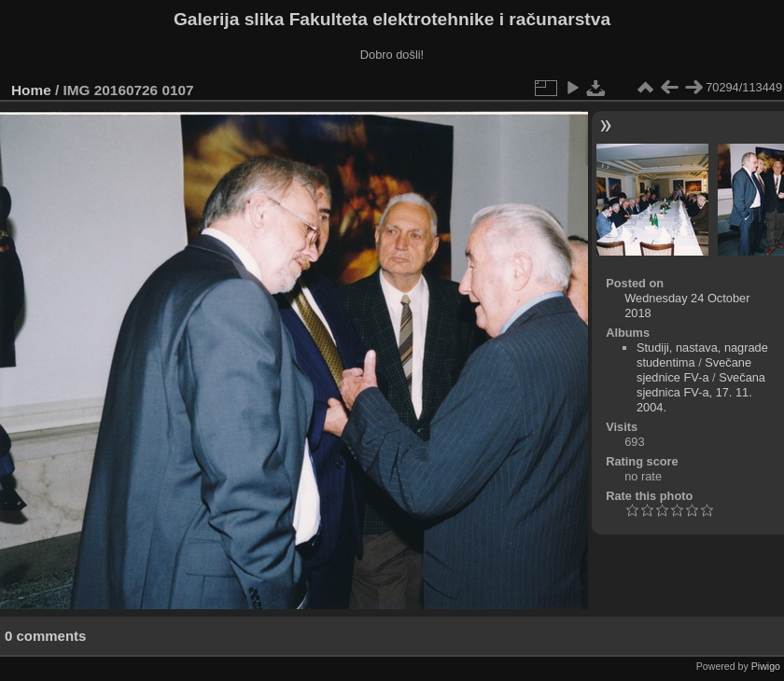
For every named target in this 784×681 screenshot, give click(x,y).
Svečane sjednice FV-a (694, 370)
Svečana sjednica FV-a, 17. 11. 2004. (701, 392)
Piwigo (766, 666)
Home (31, 90)
